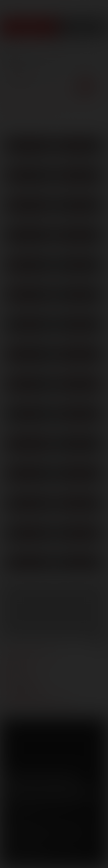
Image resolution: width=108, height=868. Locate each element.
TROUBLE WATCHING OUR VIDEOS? (38, 704)
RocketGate (25, 834)
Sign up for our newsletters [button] (50, 794)
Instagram (73, 779)
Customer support (25, 696)
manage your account (29, 653)
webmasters (18, 662)
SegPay (71, 828)
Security (75, 820)
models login (19, 687)
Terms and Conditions (23, 820)
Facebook (9, 779)
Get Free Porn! (83, 27)
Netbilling (53, 828)
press (11, 670)
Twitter (25, 779)
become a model (22, 679)
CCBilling (33, 828)
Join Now (29, 27)
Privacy (55, 820)
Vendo (86, 828)
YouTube (41, 779)
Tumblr (57, 779)
